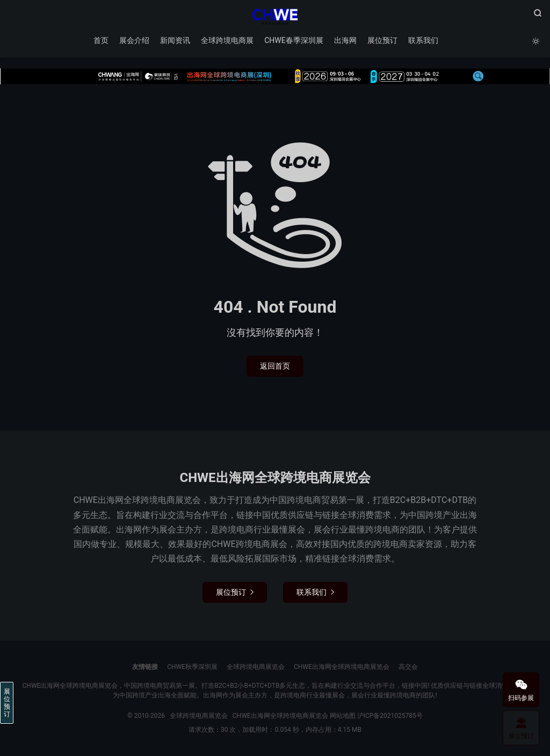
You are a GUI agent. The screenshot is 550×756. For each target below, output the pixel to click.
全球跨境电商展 (227, 40)
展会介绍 (134, 40)
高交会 (408, 667)
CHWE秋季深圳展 (192, 667)
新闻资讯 (175, 40)
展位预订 (382, 40)
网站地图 (343, 716)
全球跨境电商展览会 (275, 17)
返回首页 (275, 366)
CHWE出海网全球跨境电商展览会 (342, 667)
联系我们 (423, 40)
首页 (101, 40)
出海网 (345, 40)
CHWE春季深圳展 (294, 40)
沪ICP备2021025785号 (390, 716)
